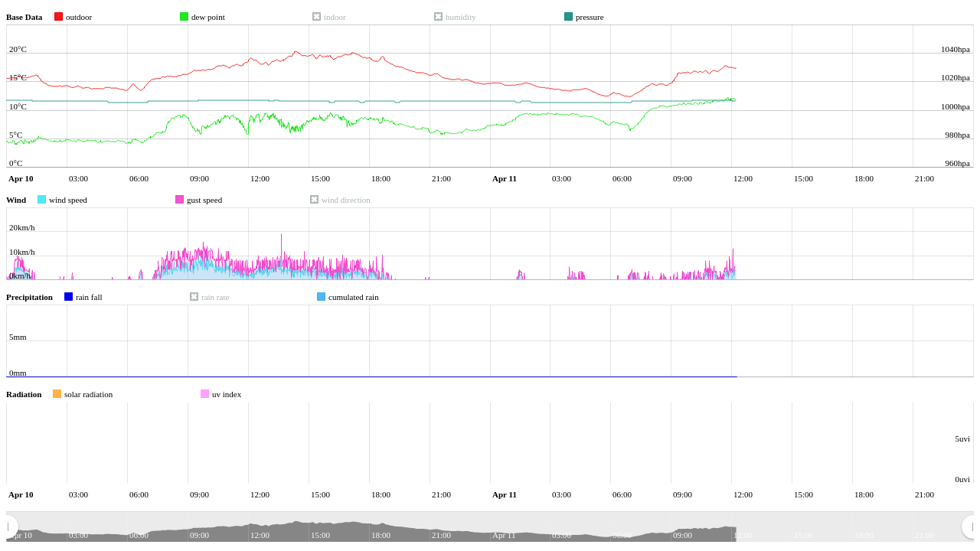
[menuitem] (490, 527)
